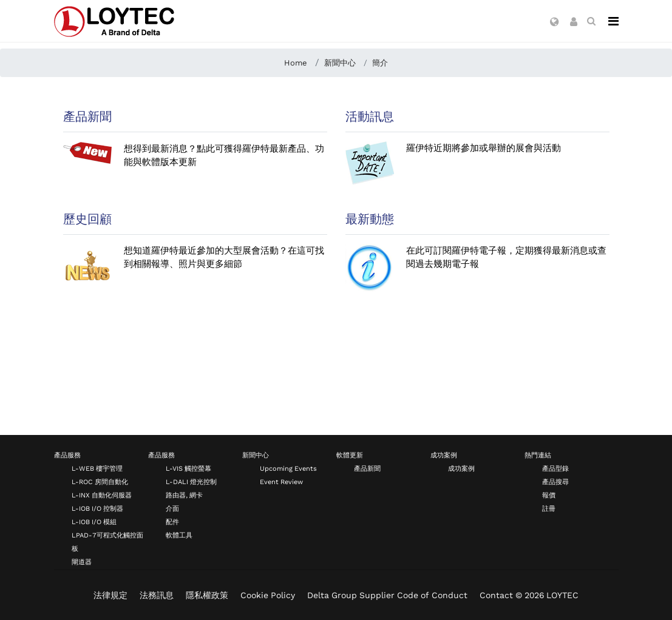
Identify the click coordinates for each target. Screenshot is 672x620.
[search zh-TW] (591, 21)
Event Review (281, 482)
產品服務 (67, 455)
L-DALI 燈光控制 (191, 482)
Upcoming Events (288, 469)
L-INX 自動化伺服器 (102, 495)
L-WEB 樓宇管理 (97, 469)
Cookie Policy (268, 595)
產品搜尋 (555, 482)
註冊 (549, 509)
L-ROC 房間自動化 (100, 482)
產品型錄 (555, 469)
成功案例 (444, 455)
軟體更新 (350, 455)
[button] (555, 22)
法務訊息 (157, 595)
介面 (172, 509)
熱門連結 (538, 455)
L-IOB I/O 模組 (94, 522)
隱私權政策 (207, 595)
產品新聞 (87, 116)
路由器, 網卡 (184, 495)
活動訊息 (370, 116)
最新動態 (370, 219)
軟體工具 (179, 535)
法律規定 (110, 595)
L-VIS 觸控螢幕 (188, 469)
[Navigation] (613, 21)
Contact (496, 595)
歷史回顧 (87, 219)
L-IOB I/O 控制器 (97, 509)
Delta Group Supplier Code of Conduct (387, 595)
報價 (549, 495)
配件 (172, 522)
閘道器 (82, 562)
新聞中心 (256, 455)
